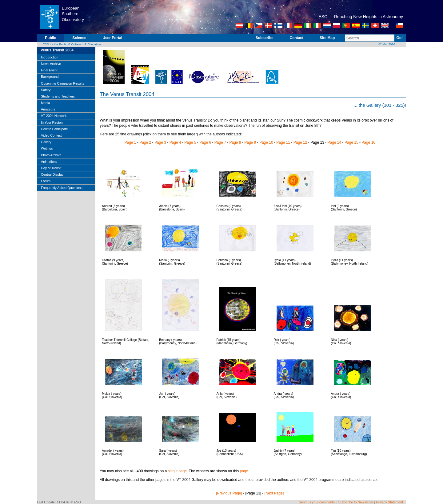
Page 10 (266, 142)
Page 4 (175, 142)
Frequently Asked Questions (62, 188)
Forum (46, 181)
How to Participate (54, 129)
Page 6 (205, 142)
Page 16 (368, 142)
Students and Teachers (58, 96)
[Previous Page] (229, 493)
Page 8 (235, 142)
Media (45, 103)
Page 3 (160, 142)
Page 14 (334, 142)
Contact (297, 38)
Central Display (52, 174)
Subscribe (265, 38)
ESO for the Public (55, 44)
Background (50, 77)
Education (94, 44)
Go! (399, 38)
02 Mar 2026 (387, 44)
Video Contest (51, 135)
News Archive (51, 64)
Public (50, 38)
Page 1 (130, 142)
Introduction (50, 57)
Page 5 (190, 142)
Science (79, 38)
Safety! (46, 90)
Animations (49, 162)
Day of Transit (51, 168)
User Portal (112, 38)
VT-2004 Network (54, 116)
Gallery (46, 142)
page (244, 471)
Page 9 (250, 142)
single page (177, 471)
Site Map (327, 38)
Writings (47, 148)
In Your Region (52, 122)
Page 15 (351, 142)
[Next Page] (274, 493)
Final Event (49, 70)
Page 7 (220, 142)
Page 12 (300, 142)
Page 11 (283, 142)
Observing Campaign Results (62, 83)
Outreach (77, 44)
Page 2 (145, 142)
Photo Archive (51, 155)
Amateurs (48, 109)
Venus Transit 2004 (57, 50)
